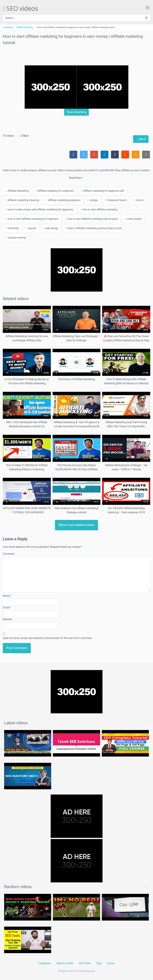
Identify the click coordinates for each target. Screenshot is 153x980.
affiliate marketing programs (63, 200)
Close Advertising (76, 112)
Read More (76, 178)
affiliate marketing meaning (22, 200)
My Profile (85, 963)
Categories (45, 963)
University (12, 228)
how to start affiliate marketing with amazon (92, 219)
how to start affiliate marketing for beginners (32, 219)
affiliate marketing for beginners (55, 191)
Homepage (8, 27)
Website (7, 619)
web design (51, 228)
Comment (9, 554)
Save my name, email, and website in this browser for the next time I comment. (48, 638)
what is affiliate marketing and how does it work (93, 228)
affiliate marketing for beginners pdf (102, 191)
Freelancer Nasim (116, 200)
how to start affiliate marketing (99, 210)
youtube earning (16, 238)
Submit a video (65, 963)
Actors (111, 963)
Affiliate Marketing (25, 27)
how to (139, 200)
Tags (99, 963)
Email (7, 608)
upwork (31, 228)
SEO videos (20, 9)
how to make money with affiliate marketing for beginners (40, 210)
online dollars (133, 219)
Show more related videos (76, 525)
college (92, 200)
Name (7, 596)
